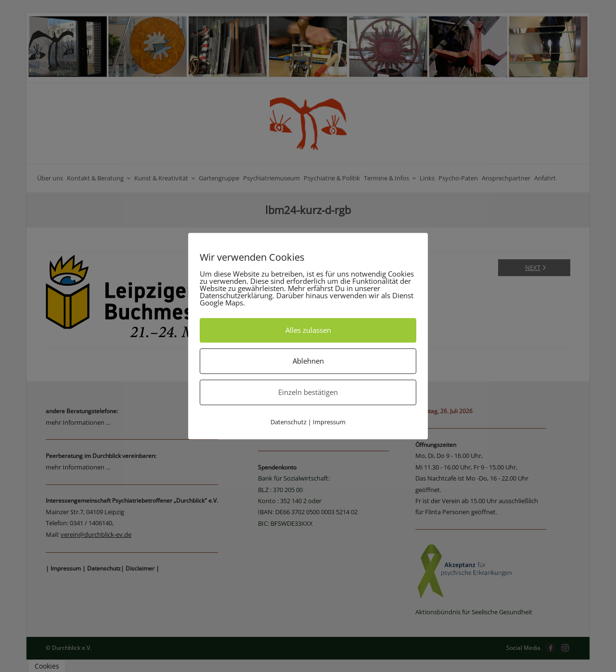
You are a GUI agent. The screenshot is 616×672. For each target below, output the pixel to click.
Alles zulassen (308, 330)
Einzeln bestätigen (308, 392)
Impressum (329, 422)
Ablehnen (308, 361)
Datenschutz (289, 422)
